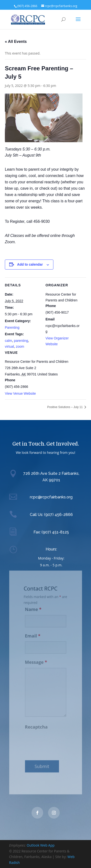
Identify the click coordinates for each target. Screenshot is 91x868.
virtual (9, 346)
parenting (21, 341)
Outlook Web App (41, 845)
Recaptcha (36, 724)
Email (33, 633)
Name (33, 607)
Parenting (12, 327)
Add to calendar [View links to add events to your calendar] (30, 264)
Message (36, 660)
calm (8, 341)
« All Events (16, 42)
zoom (20, 346)
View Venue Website (20, 393)
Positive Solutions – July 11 (65, 407)
